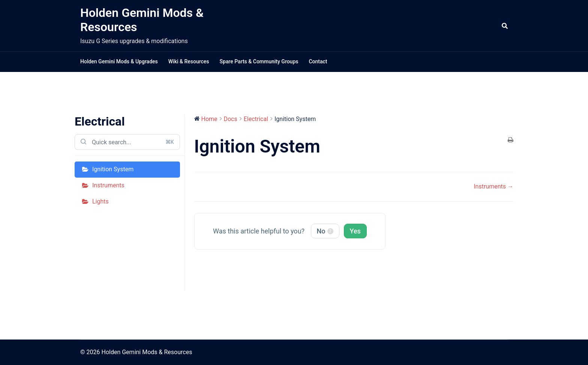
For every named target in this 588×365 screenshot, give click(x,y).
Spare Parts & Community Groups (259, 61)
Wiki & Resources (189, 61)
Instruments (108, 185)
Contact (318, 61)
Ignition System (113, 169)
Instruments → (493, 186)
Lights (100, 201)
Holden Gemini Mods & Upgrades (119, 61)
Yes (355, 231)
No (325, 231)
